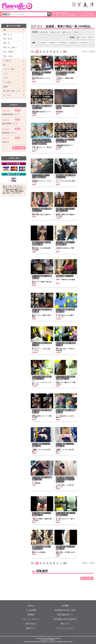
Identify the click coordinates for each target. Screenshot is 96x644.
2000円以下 (74, 43)
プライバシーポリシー (31, 619)
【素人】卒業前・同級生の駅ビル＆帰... (42, 520)
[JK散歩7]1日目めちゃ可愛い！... (65, 249)
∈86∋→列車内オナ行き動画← (65, 280)
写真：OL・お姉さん (10, 47)
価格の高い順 (67, 32)
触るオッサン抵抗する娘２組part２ (42, 283)
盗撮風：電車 (38, 74)
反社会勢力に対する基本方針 (65, 619)
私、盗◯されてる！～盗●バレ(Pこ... (65, 520)
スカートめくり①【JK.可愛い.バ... (65, 182)
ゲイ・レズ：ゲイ (38, 175)
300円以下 (44, 43)
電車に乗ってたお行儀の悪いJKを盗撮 (42, 249)
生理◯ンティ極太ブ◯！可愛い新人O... (65, 383)
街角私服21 (60, 112)
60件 (84, 37)
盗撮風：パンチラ (61, 72)
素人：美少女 (63, 211)
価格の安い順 (55, 32)
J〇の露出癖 (36, 483)
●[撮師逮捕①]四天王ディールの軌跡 (65, 146)
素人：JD (59, 106)
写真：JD (6, 43)
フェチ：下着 (36, 72)
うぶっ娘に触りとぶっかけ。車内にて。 (65, 417)
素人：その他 (69, 276)
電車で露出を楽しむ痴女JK (41, 215)
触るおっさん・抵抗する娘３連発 (42, 316)
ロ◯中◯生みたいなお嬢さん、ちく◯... (65, 316)
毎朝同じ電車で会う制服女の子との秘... (65, 215)
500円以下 (53, 43)
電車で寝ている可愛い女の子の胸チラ (65, 553)
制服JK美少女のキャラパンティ (41, 79)
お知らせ (31, 606)
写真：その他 (8, 56)
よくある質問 (31, 610)
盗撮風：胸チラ (61, 547)
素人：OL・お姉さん (39, 377)
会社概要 (65, 606)
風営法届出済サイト (65, 615)
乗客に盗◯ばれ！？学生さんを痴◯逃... (65, 350)
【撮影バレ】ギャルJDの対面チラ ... (41, 450)
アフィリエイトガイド (65, 628)
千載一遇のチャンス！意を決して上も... (42, 148)
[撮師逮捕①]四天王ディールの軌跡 (41, 113)
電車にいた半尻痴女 (39, 552)
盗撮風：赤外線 (70, 309)
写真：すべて (8, 34)
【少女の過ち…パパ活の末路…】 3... (65, 486)
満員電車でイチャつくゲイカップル (42, 182)
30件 (78, 37)
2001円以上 (84, 43)
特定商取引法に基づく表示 (65, 610)
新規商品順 (44, 32)
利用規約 (31, 615)
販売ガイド (31, 628)
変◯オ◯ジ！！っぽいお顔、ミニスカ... (42, 350)
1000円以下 (64, 43)
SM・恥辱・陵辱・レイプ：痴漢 (65, 478)
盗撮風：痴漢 (62, 74)
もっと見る (88, 578)
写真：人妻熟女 (8, 52)
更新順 (76, 32)
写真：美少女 (8, 39)
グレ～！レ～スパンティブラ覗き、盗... (42, 383)
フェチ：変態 (36, 209)
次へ (65, 52)
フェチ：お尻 (38, 549)
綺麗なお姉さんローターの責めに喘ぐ (42, 417)
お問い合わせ (31, 624)
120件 (90, 37)
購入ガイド (65, 624)
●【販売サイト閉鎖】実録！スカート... (65, 79)
